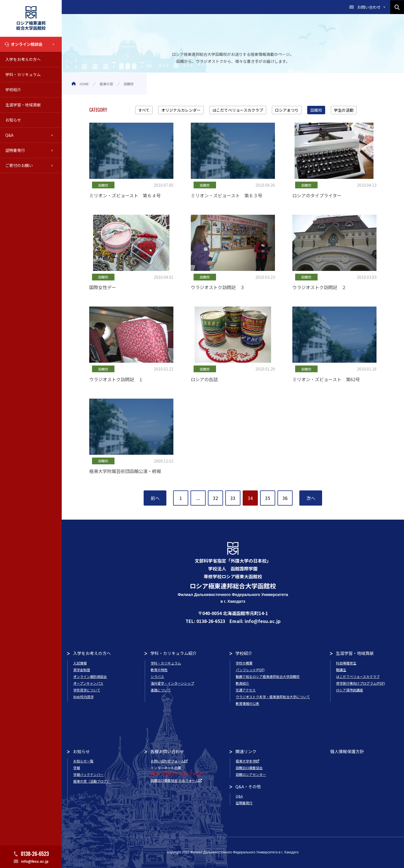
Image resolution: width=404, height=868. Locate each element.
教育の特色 (159, 670)
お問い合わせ (369, 7)
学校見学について (87, 690)
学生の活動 (344, 110)
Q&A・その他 (248, 786)
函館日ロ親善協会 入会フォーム (176, 780)
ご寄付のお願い (19, 165)
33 (233, 498)
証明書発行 (15, 150)
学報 (77, 768)
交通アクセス (246, 690)
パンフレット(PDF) (250, 670)
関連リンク (246, 751)
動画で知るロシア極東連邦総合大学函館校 (268, 676)
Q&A (9, 135)
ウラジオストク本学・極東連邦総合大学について (273, 697)
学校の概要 (244, 663)
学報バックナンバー (88, 774)
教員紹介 (242, 683)
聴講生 (341, 670)
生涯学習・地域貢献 (23, 105)
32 (215, 498)
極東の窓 (106, 84)
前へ (155, 498)
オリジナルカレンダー (181, 110)
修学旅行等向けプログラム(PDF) (361, 683)
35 (268, 498)
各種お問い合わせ (167, 751)
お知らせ (13, 120)
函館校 (316, 110)
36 (285, 498)
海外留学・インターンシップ (172, 683)
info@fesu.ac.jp (35, 861)
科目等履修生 (346, 663)
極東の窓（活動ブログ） (92, 781)
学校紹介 (13, 90)
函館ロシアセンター (251, 774)
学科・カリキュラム (23, 74)
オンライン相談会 (27, 44)
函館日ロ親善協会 (249, 768)
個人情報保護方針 (347, 751)
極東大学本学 (247, 761)
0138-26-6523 (35, 854)
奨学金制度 (82, 670)
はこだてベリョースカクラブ (238, 110)
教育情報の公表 (247, 703)
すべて (144, 110)
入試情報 (80, 663)
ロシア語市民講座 (350, 690)
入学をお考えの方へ (23, 59)
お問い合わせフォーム (169, 761)
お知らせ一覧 (83, 761)
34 (250, 498)
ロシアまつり (287, 110)
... (198, 498)
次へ (311, 498)
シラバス (157, 676)
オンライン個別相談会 (90, 676)
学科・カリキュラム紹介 (174, 653)
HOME (84, 84)
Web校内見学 (83, 697)
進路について (161, 690)
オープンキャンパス (88, 683)
